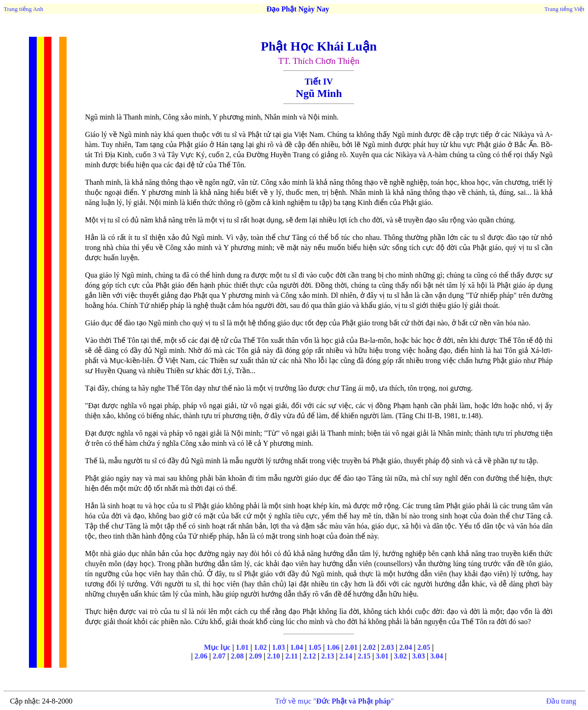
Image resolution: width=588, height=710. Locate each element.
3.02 (400, 656)
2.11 (291, 656)
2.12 (310, 656)
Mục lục (217, 647)
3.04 (437, 656)
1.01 (241, 647)
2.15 (364, 656)
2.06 (201, 656)
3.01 (382, 656)
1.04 (297, 647)
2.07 (219, 656)
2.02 (369, 647)
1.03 (278, 647)
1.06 (333, 647)
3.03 (418, 656)
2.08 (237, 656)
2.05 (424, 647)
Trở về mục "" (335, 701)
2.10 (274, 656)
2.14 (346, 656)
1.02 (260, 647)
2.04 (406, 647)
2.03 (387, 647)
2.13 (328, 656)
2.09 (255, 656)
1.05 (315, 647)
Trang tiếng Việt (564, 9)
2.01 (351, 647)
